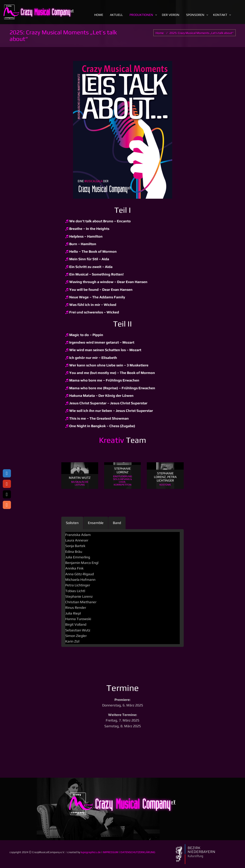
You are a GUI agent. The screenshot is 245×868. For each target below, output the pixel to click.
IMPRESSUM (110, 852)
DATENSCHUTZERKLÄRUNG (138, 852)
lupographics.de (91, 852)
